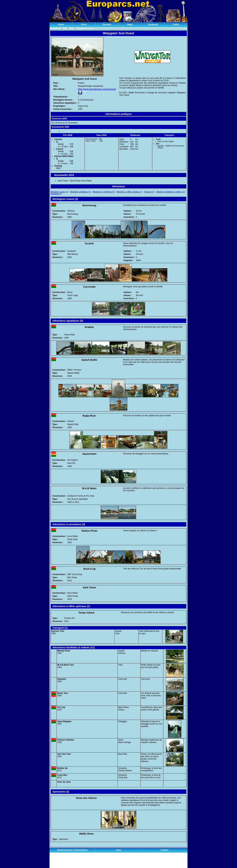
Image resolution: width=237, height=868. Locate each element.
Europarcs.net (55, 28)
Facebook (153, 24)
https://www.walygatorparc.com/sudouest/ (97, 89)
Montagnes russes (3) (59, 192)
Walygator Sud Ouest (85, 28)
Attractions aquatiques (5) (80, 192)
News (130, 24)
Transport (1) (149, 192)
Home (61, 24)
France (72, 28)
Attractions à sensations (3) (104, 192)
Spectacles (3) (56, 194)
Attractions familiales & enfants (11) (171, 192)
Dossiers (107, 24)
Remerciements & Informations (72, 850)
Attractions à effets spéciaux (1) (129, 192)
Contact (164, 850)
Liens (118, 850)
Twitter (176, 24)
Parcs (84, 24)
